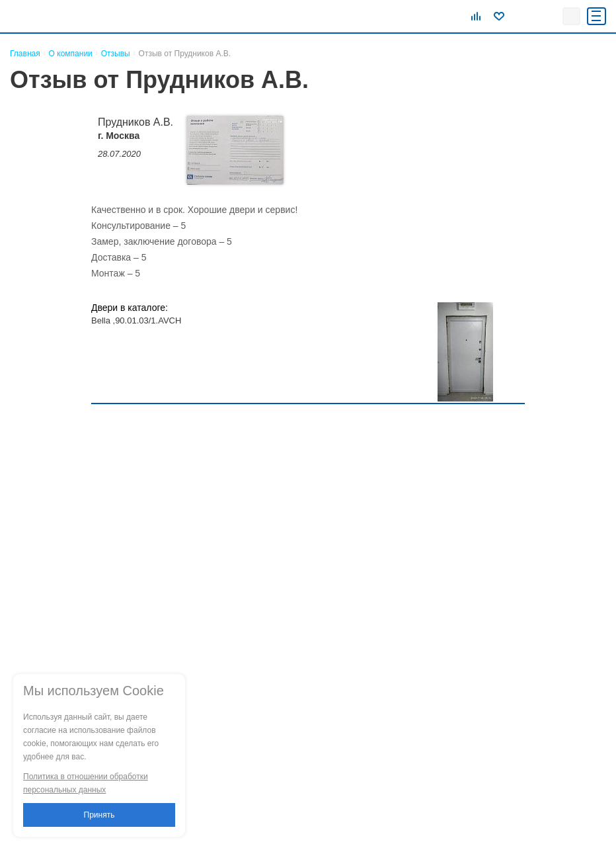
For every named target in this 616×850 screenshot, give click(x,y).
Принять (99, 815)
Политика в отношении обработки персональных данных (86, 783)
